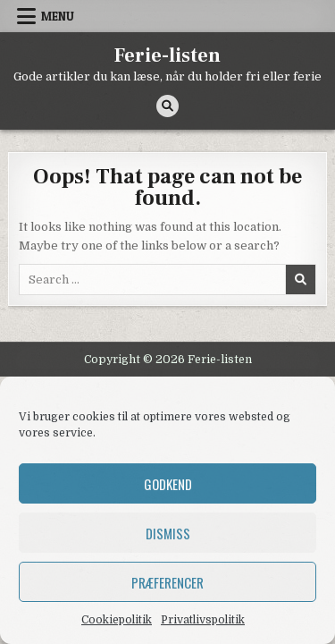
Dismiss (168, 533)
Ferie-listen (167, 55)
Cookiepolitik (117, 620)
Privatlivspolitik (203, 620)
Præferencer (167, 582)
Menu (58, 16)
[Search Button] (167, 106)
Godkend (168, 484)
